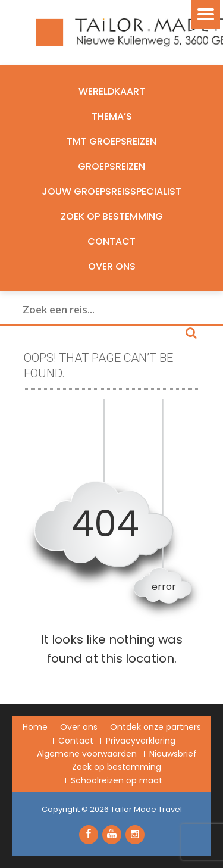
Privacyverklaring (141, 741)
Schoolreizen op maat (117, 780)
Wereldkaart (112, 91)
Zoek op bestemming (112, 216)
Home (35, 727)
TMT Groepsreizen (111, 141)
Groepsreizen (111, 166)
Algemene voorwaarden (87, 754)
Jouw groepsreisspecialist (111, 191)
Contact (111, 241)
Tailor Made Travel (146, 809)
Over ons (112, 266)
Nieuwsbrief (173, 754)
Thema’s (112, 116)
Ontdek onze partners (156, 727)
